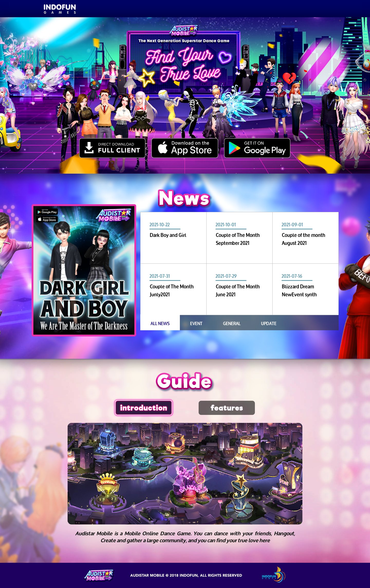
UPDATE (269, 323)
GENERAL (232, 323)
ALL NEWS (160, 323)
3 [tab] (84, 341)
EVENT (196, 323)
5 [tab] (104, 341)
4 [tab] (94, 341)
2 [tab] (73, 341)
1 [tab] (63, 341)
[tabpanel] (84, 270)
